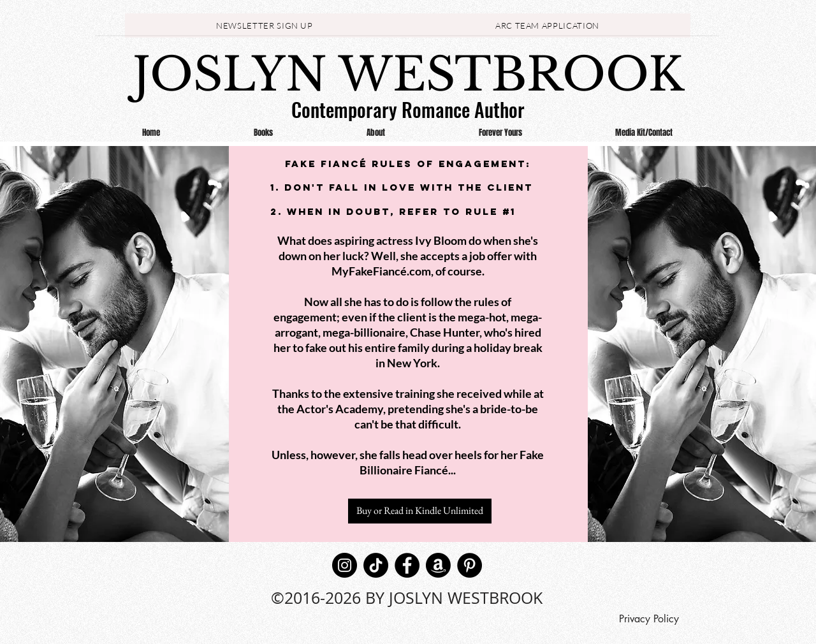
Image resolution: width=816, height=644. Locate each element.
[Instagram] (345, 565)
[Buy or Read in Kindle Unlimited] (420, 511)
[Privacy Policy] (649, 619)
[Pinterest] (470, 565)
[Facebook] (407, 565)
